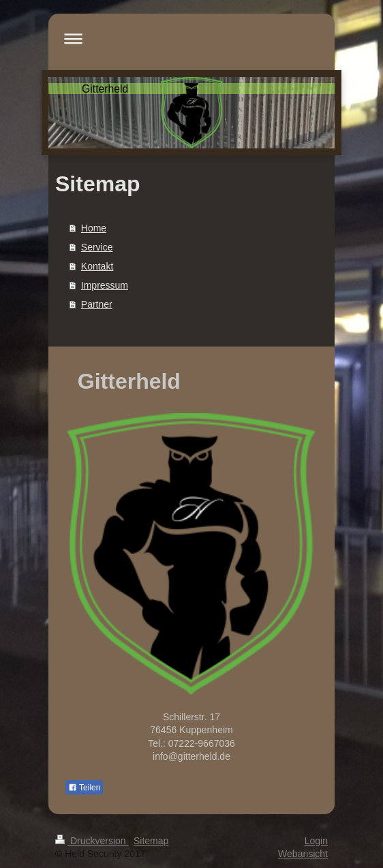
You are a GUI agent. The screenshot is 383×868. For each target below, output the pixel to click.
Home (94, 228)
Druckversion (92, 841)
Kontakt (97, 266)
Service (97, 247)
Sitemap (151, 841)
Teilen (84, 788)
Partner (97, 304)
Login (316, 841)
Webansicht (303, 854)
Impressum (105, 285)
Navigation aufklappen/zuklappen (191, 38)
